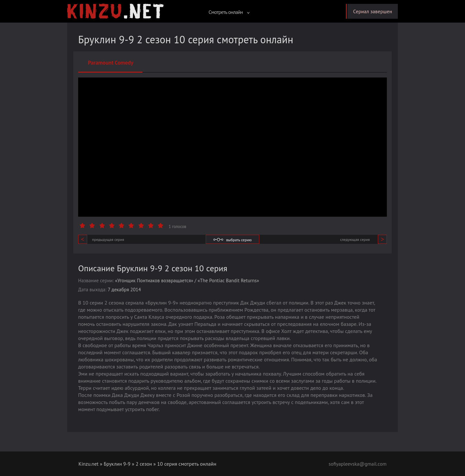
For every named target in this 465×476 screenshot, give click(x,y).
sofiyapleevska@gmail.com (356, 464)
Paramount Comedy (111, 63)
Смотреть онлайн (226, 12)
